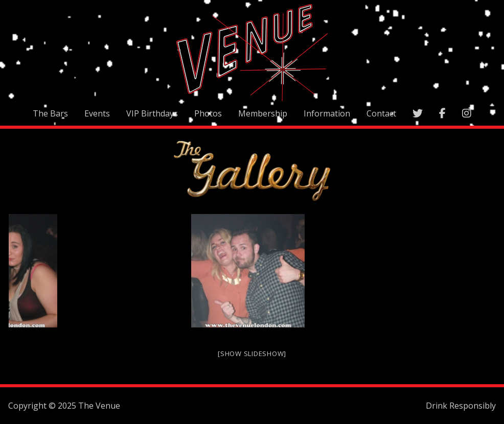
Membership (263, 113)
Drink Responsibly (461, 406)
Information (327, 113)
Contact (381, 113)
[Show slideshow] (252, 354)
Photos (208, 113)
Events (97, 113)
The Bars (50, 113)
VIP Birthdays (152, 113)
